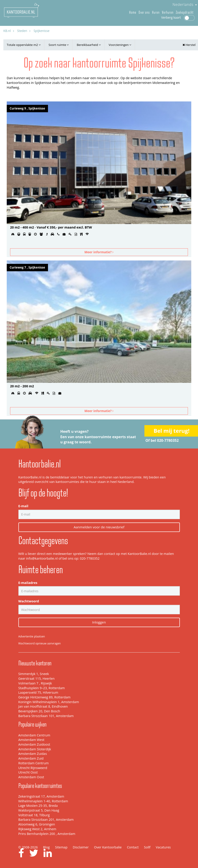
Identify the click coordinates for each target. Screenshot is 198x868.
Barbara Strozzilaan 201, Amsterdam (46, 820)
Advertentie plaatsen (32, 636)
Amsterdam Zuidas (33, 754)
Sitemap (61, 847)
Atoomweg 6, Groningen (37, 824)
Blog (46, 847)
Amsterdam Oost (31, 777)
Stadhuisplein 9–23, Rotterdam (42, 688)
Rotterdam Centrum (34, 763)
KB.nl (7, 31)
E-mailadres (28, 583)
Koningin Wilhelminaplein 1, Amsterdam (49, 702)
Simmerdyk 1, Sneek (34, 674)
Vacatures (163, 847)
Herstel (189, 45)
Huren (156, 12)
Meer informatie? (99, 252)
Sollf (147, 847)
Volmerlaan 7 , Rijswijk (35, 683)
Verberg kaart (178, 17)
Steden (22, 31)
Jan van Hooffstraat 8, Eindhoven (43, 706)
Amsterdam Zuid (31, 758)
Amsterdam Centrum (34, 735)
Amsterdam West (31, 740)
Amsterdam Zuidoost (34, 744)
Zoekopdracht (185, 12)
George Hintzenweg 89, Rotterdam (45, 697)
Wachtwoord (29, 601)
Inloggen (99, 622)
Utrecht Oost (28, 772)
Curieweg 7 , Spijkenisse (27, 267)
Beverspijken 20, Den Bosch (39, 711)
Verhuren (168, 12)
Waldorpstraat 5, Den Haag (39, 810)
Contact (133, 847)
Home (133, 12)
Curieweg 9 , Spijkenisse (27, 108)
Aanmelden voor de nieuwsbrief (99, 527)
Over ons (144, 12)
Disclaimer (81, 847)
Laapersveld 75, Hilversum (38, 692)
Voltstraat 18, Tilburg (34, 815)
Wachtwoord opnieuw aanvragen (40, 643)
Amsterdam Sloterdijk (35, 749)
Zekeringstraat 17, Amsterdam (41, 796)
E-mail (23, 506)
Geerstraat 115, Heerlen (37, 678)
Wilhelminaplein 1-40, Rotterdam (43, 801)
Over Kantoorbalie (108, 847)
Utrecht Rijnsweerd (33, 768)
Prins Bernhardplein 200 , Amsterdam (47, 834)
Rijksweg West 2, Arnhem (37, 829)
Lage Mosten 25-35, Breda (38, 806)
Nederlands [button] (185, 4)
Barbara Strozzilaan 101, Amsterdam (46, 716)
